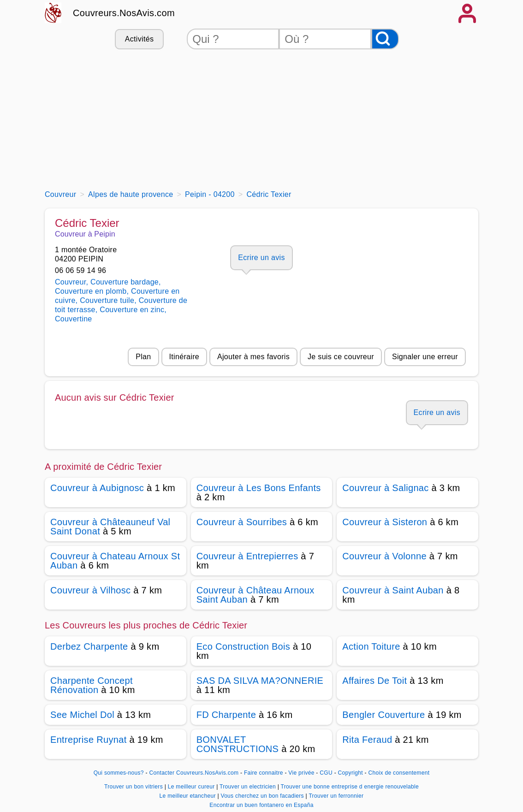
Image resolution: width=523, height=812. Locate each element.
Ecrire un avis (261, 258)
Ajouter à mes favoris (253, 357)
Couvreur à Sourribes (242, 522)
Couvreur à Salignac (385, 488)
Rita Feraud (367, 740)
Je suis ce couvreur (341, 357)
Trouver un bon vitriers (134, 787)
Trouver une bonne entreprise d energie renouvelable (350, 787)
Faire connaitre (264, 773)
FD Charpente (226, 715)
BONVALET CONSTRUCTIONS (238, 744)
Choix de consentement (399, 773)
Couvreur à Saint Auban (393, 590)
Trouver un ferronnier (336, 796)
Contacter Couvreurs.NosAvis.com (194, 773)
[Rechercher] (385, 39)
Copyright (351, 773)
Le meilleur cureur (192, 787)
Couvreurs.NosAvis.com (124, 13)
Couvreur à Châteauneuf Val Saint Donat (110, 527)
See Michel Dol (82, 715)
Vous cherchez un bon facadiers (263, 796)
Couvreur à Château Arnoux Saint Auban (256, 595)
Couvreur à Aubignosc (97, 488)
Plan (143, 357)
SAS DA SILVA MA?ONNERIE (260, 681)
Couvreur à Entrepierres (247, 556)
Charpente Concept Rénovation (92, 685)
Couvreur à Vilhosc (90, 590)
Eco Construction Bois (243, 646)
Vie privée (301, 773)
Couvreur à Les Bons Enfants (259, 488)
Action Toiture (371, 646)
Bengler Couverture (383, 715)
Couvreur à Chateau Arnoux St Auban (115, 561)
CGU (326, 773)
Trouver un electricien (249, 787)
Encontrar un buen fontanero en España (261, 805)
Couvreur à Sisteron (385, 522)
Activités (139, 39)
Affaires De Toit (374, 681)
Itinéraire (184, 357)
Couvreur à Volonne (384, 556)
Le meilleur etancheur (189, 796)
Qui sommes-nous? (119, 773)
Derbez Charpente (89, 646)
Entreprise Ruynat (89, 740)
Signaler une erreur (425, 357)
